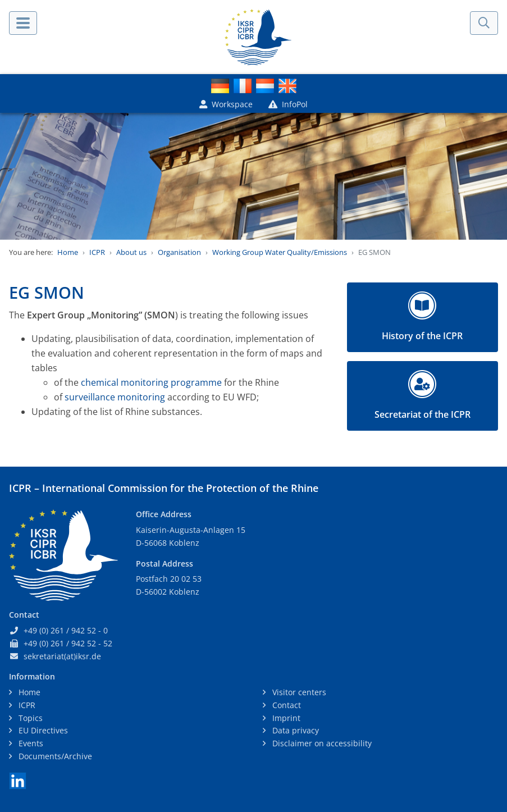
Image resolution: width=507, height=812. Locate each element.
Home (68, 252)
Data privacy (294, 730)
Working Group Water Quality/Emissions (280, 252)
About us (131, 252)
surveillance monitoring (115, 397)
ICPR (97, 252)
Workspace (226, 104)
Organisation (179, 252)
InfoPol (288, 104)
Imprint (285, 718)
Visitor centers (298, 692)
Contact (286, 705)
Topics (29, 718)
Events (30, 743)
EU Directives (42, 730)
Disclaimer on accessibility (321, 743)
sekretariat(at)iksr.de (62, 656)
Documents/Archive (54, 756)
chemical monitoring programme (151, 382)
